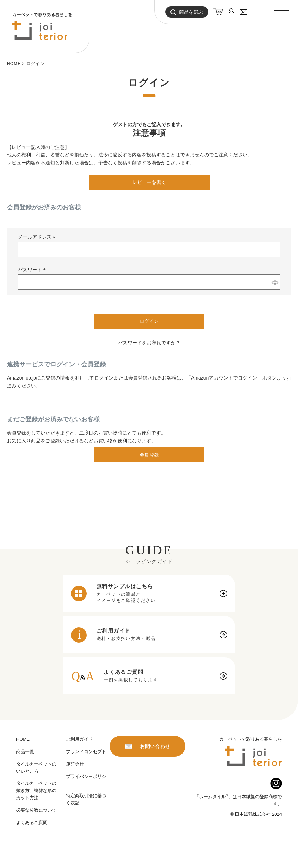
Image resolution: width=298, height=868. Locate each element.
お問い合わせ (147, 746)
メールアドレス (38, 237)
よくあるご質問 (32, 822)
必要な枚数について (36, 810)
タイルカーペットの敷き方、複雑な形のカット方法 (36, 790)
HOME (14, 64)
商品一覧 (25, 752)
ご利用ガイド (79, 739)
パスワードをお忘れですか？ (149, 343)
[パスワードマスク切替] (275, 282)
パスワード (33, 270)
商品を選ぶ (187, 12)
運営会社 (75, 764)
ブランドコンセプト (86, 752)
